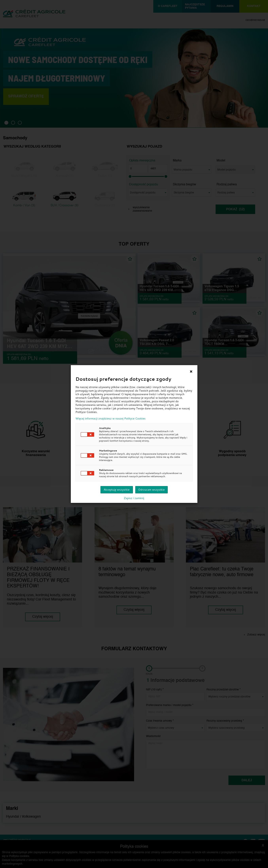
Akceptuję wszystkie (117, 490)
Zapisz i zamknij (134, 498)
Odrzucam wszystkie (151, 490)
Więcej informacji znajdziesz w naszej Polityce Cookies (111, 418)
